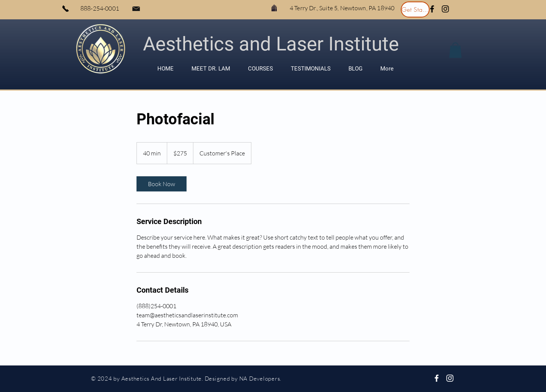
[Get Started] (415, 9)
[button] (455, 50)
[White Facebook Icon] (437, 378)
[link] (162, 184)
